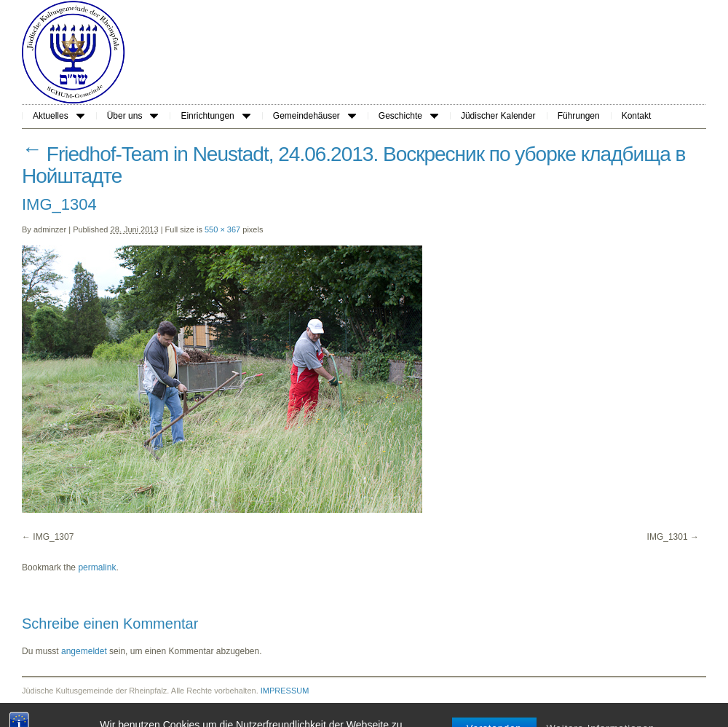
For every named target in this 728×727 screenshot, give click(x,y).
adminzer (50, 229)
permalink (97, 567)
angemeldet (84, 651)
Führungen (579, 116)
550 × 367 (222, 229)
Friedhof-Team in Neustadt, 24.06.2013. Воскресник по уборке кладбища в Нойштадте (353, 165)
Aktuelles (59, 116)
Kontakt (637, 116)
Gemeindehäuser (314, 116)
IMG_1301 (668, 537)
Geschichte (408, 116)
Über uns (133, 116)
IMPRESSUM (285, 691)
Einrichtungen (215, 116)
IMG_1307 (53, 537)
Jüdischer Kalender (498, 116)
